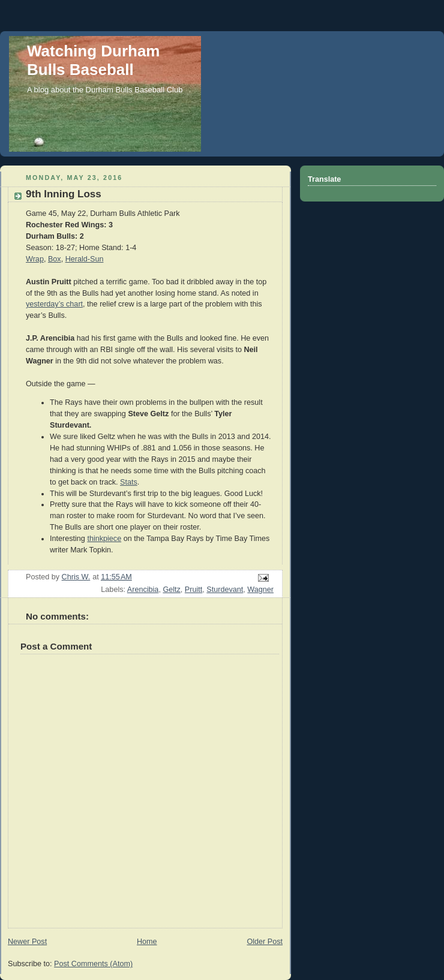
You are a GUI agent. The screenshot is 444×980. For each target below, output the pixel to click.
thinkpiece (104, 539)
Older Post (265, 942)
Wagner (260, 590)
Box (55, 259)
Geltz (171, 590)
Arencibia (143, 590)
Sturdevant (225, 590)
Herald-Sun (85, 259)
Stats (129, 482)
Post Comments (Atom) (93, 964)
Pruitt (193, 590)
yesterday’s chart (54, 304)
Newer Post (27, 942)
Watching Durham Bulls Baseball (93, 60)
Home (147, 942)
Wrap (35, 259)
